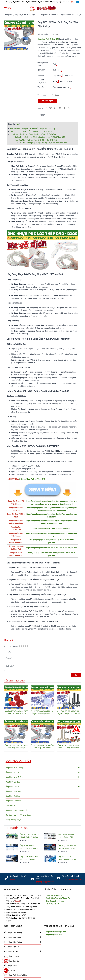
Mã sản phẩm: (43, 34)
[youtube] (72, 2)
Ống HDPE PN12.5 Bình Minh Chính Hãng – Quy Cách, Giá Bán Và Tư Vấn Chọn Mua (29, 858)
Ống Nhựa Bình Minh (42, 772)
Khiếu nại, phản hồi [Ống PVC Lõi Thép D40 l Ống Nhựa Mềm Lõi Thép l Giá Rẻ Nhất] (18, 876)
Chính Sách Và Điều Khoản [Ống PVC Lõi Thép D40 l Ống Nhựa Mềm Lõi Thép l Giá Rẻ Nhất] (58, 890)
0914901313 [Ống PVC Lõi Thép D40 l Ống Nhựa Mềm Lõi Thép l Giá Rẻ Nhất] (44, 2)
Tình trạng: (42, 95)
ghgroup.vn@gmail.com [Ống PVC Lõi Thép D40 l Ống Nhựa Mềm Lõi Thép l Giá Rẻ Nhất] (60, 2)
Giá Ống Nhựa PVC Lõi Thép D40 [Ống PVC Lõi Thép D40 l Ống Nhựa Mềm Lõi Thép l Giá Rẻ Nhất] (32, 479)
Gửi (76, 675)
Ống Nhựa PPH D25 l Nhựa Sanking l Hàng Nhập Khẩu (69, 747)
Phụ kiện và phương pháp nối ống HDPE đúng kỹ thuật (66, 836)
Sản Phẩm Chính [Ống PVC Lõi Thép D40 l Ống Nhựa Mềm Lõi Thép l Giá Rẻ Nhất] (13, 926)
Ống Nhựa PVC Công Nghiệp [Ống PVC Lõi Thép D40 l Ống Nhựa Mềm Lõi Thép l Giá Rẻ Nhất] (26, 15)
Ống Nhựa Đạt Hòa (13, 796)
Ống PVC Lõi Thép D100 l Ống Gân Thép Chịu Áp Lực (42, 747)
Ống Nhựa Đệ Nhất (13, 782)
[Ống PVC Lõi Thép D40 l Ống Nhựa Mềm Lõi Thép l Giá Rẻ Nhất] (15, 2)
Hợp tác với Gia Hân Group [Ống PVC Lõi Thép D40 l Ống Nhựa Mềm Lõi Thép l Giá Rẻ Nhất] (44, 877)
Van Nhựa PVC (11, 806)
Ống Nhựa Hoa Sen (13, 791)
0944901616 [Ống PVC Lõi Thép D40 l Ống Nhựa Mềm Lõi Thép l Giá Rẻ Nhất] (32, 2)
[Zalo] (70, 108)
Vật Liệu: (41, 87)
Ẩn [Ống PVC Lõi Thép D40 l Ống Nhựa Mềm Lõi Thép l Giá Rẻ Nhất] (18, 124)
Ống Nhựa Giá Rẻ (42, 787)
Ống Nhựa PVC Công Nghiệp (17, 810)
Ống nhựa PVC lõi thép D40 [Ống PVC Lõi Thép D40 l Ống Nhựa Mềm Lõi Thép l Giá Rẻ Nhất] (48, 39)
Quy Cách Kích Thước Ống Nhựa (18, 815)
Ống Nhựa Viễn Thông (42, 777)
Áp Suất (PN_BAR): (42, 81)
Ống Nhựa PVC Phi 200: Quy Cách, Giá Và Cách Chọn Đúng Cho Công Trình (67, 847)
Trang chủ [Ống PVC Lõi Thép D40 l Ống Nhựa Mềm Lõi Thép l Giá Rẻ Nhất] (8, 15)
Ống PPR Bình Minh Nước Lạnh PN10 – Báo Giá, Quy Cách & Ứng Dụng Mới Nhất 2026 (67, 858)
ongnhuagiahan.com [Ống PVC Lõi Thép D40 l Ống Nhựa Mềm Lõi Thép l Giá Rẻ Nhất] (54, 935)
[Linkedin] (55, 108)
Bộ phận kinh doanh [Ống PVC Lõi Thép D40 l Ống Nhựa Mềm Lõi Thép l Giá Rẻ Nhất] (71, 876)
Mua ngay (48, 101)
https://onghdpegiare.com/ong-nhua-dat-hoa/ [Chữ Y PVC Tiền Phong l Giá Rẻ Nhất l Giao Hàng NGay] (52, 528)
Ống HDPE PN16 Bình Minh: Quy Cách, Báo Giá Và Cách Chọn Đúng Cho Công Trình (30, 847)
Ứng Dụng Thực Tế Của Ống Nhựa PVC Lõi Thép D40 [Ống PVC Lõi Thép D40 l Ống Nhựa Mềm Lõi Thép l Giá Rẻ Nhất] (31, 131)
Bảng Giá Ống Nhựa (13, 820)
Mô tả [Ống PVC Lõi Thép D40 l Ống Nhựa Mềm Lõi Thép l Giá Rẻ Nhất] (42, 115)
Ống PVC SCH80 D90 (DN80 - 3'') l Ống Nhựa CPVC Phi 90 (69, 712)
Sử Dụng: (41, 75)
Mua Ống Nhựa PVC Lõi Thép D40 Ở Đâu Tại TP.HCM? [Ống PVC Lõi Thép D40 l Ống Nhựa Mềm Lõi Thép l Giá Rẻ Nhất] (36, 140)
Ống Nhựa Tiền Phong (42, 768)
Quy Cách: (42, 70)
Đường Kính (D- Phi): (43, 64)
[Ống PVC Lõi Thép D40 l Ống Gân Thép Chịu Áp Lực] (42, 8)
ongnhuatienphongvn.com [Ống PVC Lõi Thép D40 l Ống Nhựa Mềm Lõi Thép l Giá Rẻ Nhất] (56, 932)
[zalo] (77, 2)
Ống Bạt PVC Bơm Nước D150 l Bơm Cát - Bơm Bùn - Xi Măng (16, 713)
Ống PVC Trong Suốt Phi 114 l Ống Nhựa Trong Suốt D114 (42, 712)
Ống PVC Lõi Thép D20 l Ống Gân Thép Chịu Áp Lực (16, 747)
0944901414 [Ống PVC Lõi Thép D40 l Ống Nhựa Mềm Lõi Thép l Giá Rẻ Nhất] (19, 2)
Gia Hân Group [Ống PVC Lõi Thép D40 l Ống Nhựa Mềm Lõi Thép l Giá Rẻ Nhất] (12, 890)
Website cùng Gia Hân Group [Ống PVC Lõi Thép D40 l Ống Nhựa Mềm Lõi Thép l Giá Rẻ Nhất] (59, 926)
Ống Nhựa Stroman (13, 801)
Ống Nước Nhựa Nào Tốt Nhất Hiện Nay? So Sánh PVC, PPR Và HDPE (30, 836)
